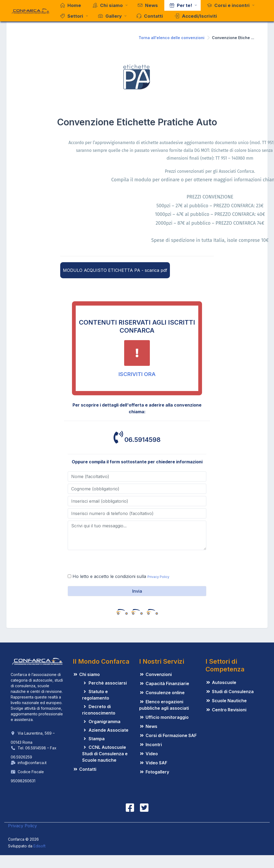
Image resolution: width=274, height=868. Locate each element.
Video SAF (153, 763)
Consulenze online (162, 693)
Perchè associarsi (104, 683)
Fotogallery (154, 772)
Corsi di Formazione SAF (168, 735)
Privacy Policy (158, 577)
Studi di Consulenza (230, 692)
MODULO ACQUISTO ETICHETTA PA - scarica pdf (115, 270)
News (148, 726)
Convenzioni (155, 674)
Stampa (93, 739)
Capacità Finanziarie (164, 683)
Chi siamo (86, 674)
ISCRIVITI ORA (137, 374)
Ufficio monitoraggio (164, 717)
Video (149, 754)
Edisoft (39, 846)
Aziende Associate (105, 730)
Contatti (85, 769)
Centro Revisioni (226, 710)
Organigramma (101, 722)
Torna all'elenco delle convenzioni (172, 38)
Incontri (151, 745)
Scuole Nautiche (226, 701)
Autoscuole (221, 682)
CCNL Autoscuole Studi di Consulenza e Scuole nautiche (105, 754)
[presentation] (108, 563)
